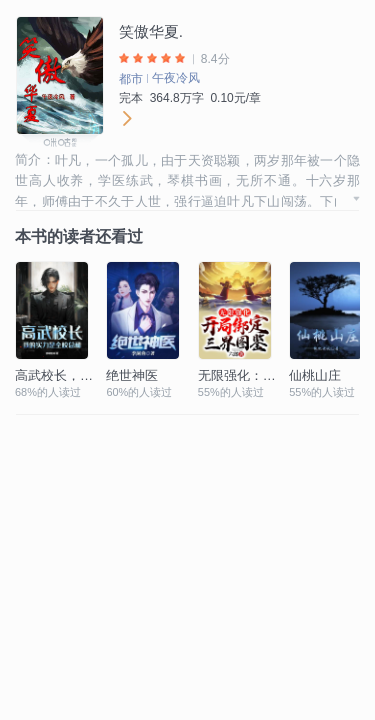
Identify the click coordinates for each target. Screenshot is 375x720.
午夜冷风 (176, 78)
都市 (131, 79)
